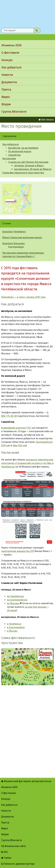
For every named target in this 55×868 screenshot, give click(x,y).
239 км (6, 445)
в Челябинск (14, 624)
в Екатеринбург (16, 627)
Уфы (15, 445)
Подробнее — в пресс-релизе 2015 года (23, 297)
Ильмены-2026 (12, 45)
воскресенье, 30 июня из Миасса (33, 169)
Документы (9, 82)
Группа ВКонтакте (14, 112)
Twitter (6, 858)
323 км (22, 445)
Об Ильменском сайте (13, 846)
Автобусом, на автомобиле (23, 148)
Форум (6, 104)
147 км (31, 428)
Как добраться (11, 67)
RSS (4, 852)
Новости (7, 75)
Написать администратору (18, 864)
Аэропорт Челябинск (14, 232)
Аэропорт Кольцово (13, 243)
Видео (6, 97)
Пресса (6, 89)
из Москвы (13, 603)
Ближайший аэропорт (14, 428)
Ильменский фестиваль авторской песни (27, 13)
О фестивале (10, 53)
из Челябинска (15, 596)
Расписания (9, 159)
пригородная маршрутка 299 (18, 551)
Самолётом (14, 155)
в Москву (12, 631)
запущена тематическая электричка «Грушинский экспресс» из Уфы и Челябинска (27, 463)
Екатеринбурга (44, 442)
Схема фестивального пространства (23, 173)
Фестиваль (46, 120)
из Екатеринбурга (17, 600)
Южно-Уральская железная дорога (22, 238)
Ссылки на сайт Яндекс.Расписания (28, 162)
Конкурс (7, 60)
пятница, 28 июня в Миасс (29, 166)
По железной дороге (20, 151)
